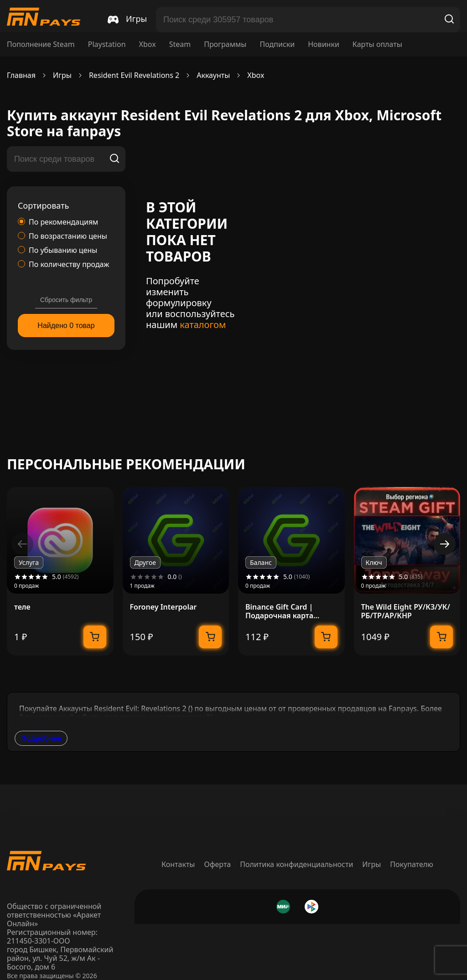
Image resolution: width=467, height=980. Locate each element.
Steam (180, 44)
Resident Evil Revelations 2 (134, 75)
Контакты (178, 864)
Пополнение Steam (41, 44)
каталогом (203, 325)
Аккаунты (213, 75)
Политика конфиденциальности (296, 864)
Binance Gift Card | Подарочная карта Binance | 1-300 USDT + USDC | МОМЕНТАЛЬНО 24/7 (288, 611)
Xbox (148, 44)
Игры (62, 75)
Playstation (107, 44)
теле (22, 607)
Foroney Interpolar (163, 607)
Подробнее (41, 738)
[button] (445, 544)
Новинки (324, 44)
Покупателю (412, 864)
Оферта (218, 864)
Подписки (277, 44)
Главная (21, 75)
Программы (225, 44)
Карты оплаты (377, 44)
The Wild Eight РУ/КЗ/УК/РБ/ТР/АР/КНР (406, 611)
